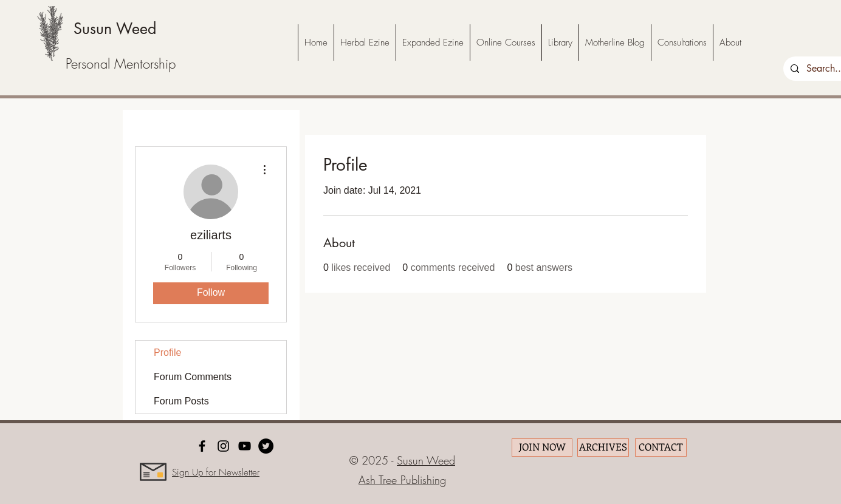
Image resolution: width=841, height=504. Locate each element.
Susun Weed (115, 29)
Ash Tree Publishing (402, 480)
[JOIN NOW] (542, 448)
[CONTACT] (661, 448)
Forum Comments (193, 377)
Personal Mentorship (121, 64)
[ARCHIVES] (603, 448)
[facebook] (202, 446)
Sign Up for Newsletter (216, 472)
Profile (167, 352)
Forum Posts (181, 401)
